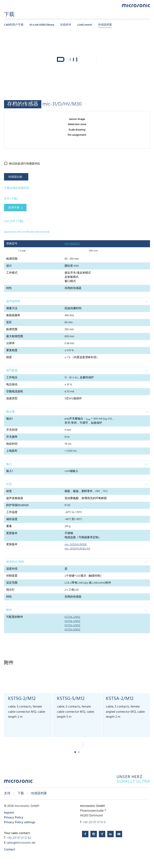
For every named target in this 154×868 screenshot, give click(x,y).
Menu (6, 5)
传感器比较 (15, 177)
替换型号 (12, 244)
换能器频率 (13, 315)
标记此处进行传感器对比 (25, 164)
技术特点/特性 (15, 562)
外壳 (9, 484)
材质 (9, 491)
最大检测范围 (15, 336)
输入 (9, 464)
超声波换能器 (15, 498)
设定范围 (12, 583)
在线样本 (66, 25)
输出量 (10, 412)
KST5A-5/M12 (72, 621)
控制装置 (12, 576)
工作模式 (12, 273)
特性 (9, 288)
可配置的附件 (15, 617)
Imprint (9, 813)
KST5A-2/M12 (72, 617)
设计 (9, 266)
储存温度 (12, 519)
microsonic (18, 782)
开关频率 (12, 437)
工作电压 (12, 378)
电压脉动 (12, 385)
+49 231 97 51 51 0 (94, 822)
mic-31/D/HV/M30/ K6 (77, 549)
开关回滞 (12, 430)
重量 (9, 526)
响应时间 (12, 444)
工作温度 (12, 512)
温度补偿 (12, 569)
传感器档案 (105, 25)
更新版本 (12, 533)
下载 (21, 793)
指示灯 (10, 590)
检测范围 (12, 259)
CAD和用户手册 (14, 25)
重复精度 (12, 350)
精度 (9, 357)
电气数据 (12, 371)
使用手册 (14, 208)
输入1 (10, 471)
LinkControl (85, 25)
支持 (7, 793)
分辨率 (10, 343)
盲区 (9, 322)
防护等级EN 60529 (17, 505)
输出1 (10, 419)
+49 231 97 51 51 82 (19, 838)
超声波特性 (13, 301)
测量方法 (12, 308)
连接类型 (12, 399)
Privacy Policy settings (20, 822)
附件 (9, 610)
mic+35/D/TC (72, 244)
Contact (10, 850)
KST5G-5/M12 (72, 630)
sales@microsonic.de (21, 843)
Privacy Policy (14, 818)
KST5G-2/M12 (72, 625)
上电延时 (12, 451)
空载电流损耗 (15, 392)
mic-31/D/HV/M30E (76, 545)
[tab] (77, 301)
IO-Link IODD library (42, 25)
